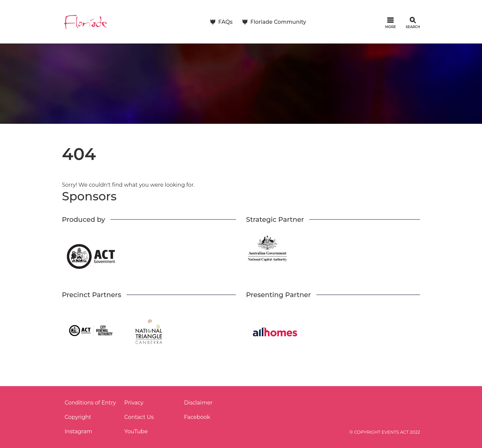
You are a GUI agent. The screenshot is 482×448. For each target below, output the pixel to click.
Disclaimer (198, 403)
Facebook (197, 417)
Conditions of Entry (90, 403)
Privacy (134, 403)
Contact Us (139, 417)
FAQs (225, 22)
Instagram (78, 431)
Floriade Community (278, 22)
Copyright (78, 417)
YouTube (136, 431)
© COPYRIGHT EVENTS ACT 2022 (385, 432)
